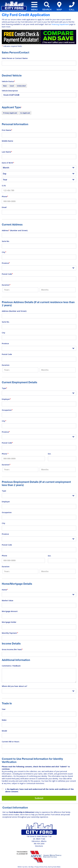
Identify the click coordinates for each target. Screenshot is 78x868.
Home (5, 590)
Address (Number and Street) (15, 230)
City (4, 252)
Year (4, 709)
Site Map (31, 867)
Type (4, 388)
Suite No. (6, 241)
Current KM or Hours (11, 742)
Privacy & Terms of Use (41, 867)
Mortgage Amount (10, 611)
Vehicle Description (10, 91)
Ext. (50, 454)
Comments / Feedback (11, 666)
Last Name (7, 152)
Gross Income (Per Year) (12, 649)
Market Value (7, 600)
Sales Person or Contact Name (15, 58)
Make (4, 720)
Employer (6, 399)
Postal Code (7, 274)
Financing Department (60, 24)
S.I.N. (4, 186)
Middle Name (7, 141)
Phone (5, 196)
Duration (6, 285)
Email (4, 207)
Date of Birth (8, 163)
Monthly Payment (10, 633)
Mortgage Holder (9, 622)
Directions (39, 846)
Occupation (7, 410)
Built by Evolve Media (54, 867)
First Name (7, 130)
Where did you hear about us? (14, 686)
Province (6, 263)
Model (4, 731)
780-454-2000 (39, 844)
